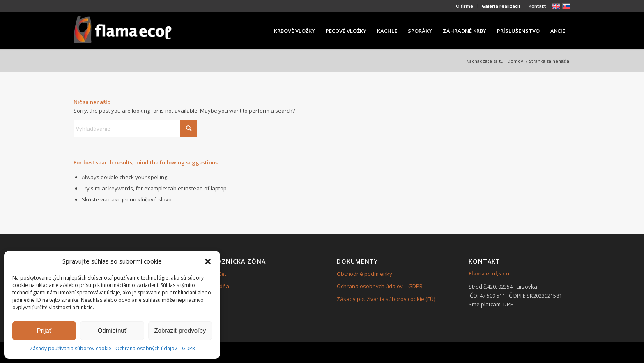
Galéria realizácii (501, 6)
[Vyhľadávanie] (135, 129)
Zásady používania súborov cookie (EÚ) (386, 299)
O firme (465, 6)
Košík (212, 299)
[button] (208, 261)
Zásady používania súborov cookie (70, 348)
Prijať (44, 330)
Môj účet (216, 274)
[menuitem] (465, 6)
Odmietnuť (112, 330)
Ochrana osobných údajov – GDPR (155, 348)
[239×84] (123, 31)
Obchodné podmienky (365, 274)
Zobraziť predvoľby (180, 330)
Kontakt (537, 6)
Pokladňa (217, 286)
